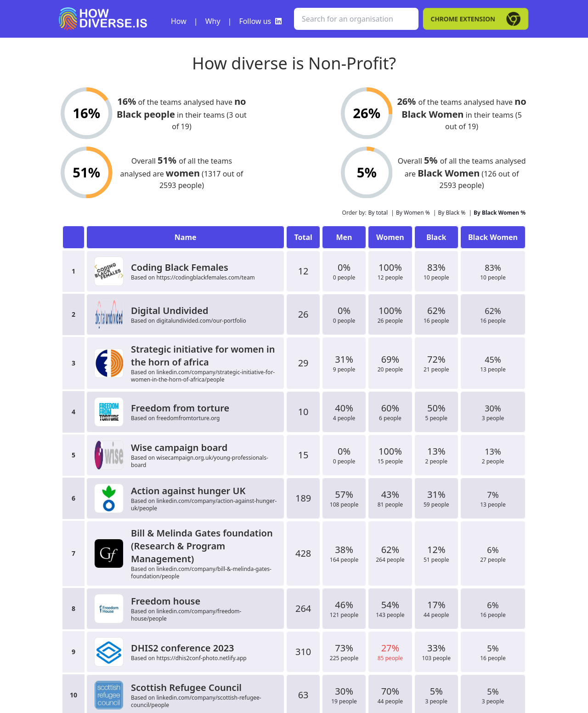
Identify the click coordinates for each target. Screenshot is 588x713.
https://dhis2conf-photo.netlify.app (201, 658)
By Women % (413, 213)
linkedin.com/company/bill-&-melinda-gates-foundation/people (201, 573)
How (179, 21)
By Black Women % (500, 213)
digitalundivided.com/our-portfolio (201, 321)
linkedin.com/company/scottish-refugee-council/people (196, 701)
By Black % (452, 213)
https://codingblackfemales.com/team (205, 277)
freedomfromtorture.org (188, 418)
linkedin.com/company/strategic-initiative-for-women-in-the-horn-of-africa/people (203, 376)
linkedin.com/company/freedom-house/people (186, 615)
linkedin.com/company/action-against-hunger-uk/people (204, 505)
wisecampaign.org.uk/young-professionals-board (200, 461)
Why (213, 21)
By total (378, 213)
